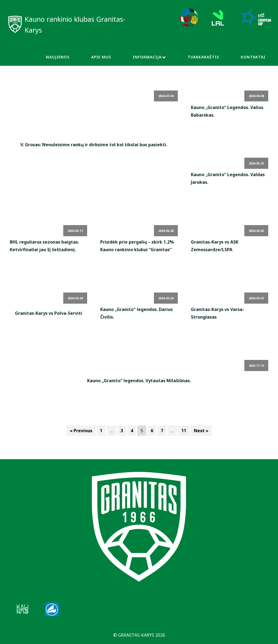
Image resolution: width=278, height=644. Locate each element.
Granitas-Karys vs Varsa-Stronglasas (217, 313)
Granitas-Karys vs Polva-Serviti (49, 313)
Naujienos (58, 57)
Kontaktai (253, 57)
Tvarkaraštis (203, 57)
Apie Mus (101, 57)
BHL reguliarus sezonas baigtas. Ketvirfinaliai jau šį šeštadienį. (44, 246)
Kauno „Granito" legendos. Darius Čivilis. (136, 313)
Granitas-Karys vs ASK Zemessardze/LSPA (215, 246)
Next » (201, 431)
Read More (94, 157)
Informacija (149, 57)
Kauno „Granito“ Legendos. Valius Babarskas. (227, 111)
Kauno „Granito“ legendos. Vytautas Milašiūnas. (139, 381)
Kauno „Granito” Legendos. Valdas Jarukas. (228, 178)
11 (184, 431)
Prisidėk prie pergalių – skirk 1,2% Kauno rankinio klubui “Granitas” (137, 246)
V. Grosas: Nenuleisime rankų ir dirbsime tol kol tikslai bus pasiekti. (94, 145)
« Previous (81, 431)
